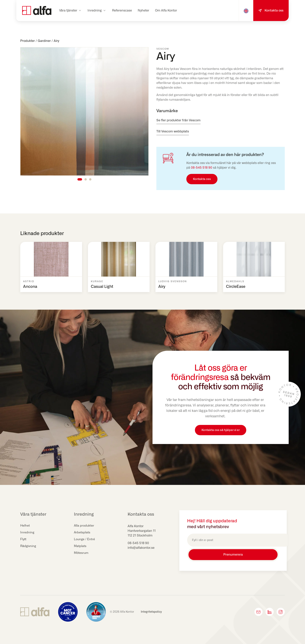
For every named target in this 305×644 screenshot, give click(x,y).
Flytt (23, 539)
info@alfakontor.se (141, 548)
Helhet (25, 526)
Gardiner (44, 41)
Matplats (80, 546)
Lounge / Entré (85, 539)
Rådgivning (28, 546)
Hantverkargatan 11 (142, 531)
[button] (70, 11)
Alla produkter (84, 526)
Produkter (28, 41)
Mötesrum (81, 553)
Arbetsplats (82, 533)
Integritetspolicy (151, 611)
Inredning (27, 533)
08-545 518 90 (202, 168)
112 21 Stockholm (140, 536)
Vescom (163, 49)
